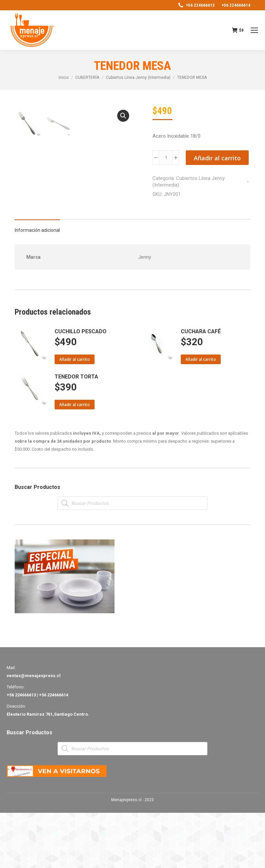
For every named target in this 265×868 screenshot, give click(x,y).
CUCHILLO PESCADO (81, 387)
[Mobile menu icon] (254, 30)
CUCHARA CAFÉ (201, 387)
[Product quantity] (166, 158)
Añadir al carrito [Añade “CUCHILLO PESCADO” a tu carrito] (75, 415)
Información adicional (37, 285)
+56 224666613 (196, 5)
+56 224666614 (236, 5)
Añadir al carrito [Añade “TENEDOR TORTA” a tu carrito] (75, 460)
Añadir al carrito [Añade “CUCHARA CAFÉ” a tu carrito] (201, 415)
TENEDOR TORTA (76, 432)
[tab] (37, 282)
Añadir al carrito (217, 158)
